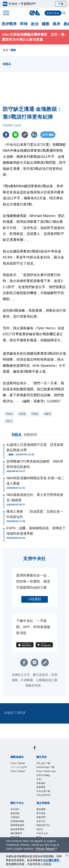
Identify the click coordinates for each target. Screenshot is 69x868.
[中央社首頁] (34, 13)
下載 (61, 4)
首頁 (5, 50)
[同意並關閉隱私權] (67, 856)
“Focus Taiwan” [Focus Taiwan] (46, 849)
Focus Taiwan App (47, 781)
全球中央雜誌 (47, 789)
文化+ (41, 794)
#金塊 (22, 414)
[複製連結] (25, 135)
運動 (13, 50)
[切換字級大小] (34, 135)
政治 (35, 24)
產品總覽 (43, 829)
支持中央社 (53, 13)
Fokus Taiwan (21, 779)
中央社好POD (47, 814)
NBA (17, 435)
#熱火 (9, 421)
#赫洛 (48, 414)
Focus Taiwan (21, 764)
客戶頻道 (43, 834)
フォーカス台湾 (21, 771)
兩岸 (56, 24)
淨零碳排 (43, 799)
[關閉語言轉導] (67, 840)
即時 (24, 24)
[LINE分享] (15, 135)
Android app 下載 (46, 771)
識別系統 (17, 834)
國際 (46, 24)
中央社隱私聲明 (50, 860)
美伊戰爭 (9, 24)
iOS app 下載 (47, 764)
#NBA (9, 414)
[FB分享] (6, 135)
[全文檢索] (64, 13)
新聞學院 (43, 804)
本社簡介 (17, 829)
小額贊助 (35, 599)
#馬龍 (35, 414)
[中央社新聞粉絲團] (35, 749)
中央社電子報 (47, 809)
